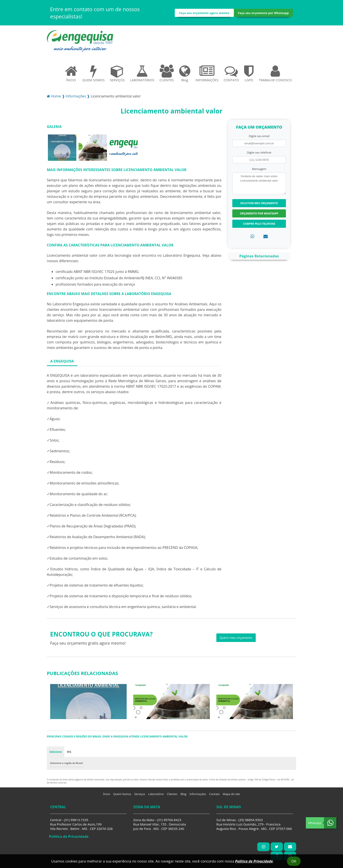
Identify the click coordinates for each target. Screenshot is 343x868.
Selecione (56, 754)
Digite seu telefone (259, 154)
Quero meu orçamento (236, 639)
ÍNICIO (71, 75)
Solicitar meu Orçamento (259, 205)
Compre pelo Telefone (259, 225)
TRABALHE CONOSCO (275, 75)
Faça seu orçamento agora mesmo (204, 14)
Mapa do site (231, 796)
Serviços (140, 796)
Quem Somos (122, 796)
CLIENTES (167, 75)
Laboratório (156, 796)
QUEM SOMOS (94, 75)
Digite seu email (259, 138)
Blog (185, 75)
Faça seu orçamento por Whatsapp (263, 14)
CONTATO (231, 75)
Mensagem (259, 171)
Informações (198, 796)
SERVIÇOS (117, 75)
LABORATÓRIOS (142, 75)
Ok (294, 861)
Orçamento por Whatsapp (259, 215)
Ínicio (107, 796)
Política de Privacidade (254, 861)
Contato (214, 796)
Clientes (172, 796)
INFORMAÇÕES (207, 75)
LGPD (249, 75)
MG (69, 754)
